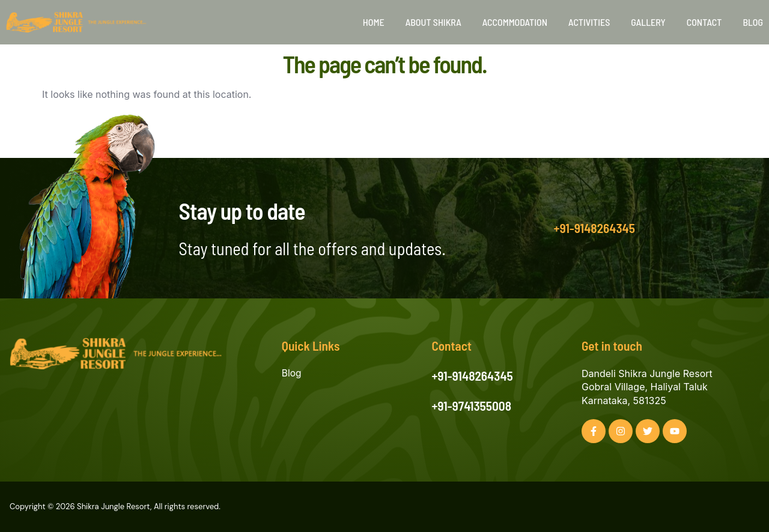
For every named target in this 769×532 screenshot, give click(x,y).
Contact (704, 22)
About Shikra (433, 22)
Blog (753, 22)
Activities (589, 22)
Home (374, 22)
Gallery (648, 22)
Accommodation (515, 22)
